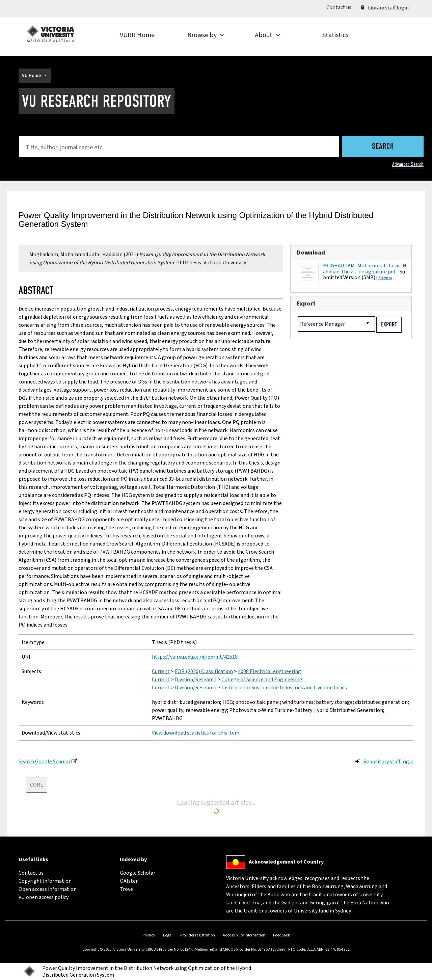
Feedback (281, 935)
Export (306, 303)
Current (161, 671)
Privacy (149, 935)
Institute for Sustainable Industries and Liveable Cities (284, 688)
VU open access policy (44, 897)
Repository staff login (388, 762)
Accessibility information (244, 935)
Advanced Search (408, 164)
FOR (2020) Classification (204, 671)
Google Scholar (138, 873)
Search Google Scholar (45, 762)
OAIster (129, 881)
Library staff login (385, 8)
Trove (126, 889)
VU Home (31, 76)
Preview (385, 278)
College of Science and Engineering (262, 680)
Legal (168, 935)
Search (383, 147)
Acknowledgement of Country (286, 862)
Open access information (48, 889)
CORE (37, 785)
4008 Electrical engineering (269, 671)
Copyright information (45, 881)
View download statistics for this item (196, 733)
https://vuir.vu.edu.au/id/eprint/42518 (195, 657)
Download (311, 253)
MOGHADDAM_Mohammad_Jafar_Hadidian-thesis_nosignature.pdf (365, 269)
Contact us (341, 7)
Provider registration (198, 935)
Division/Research (196, 680)
